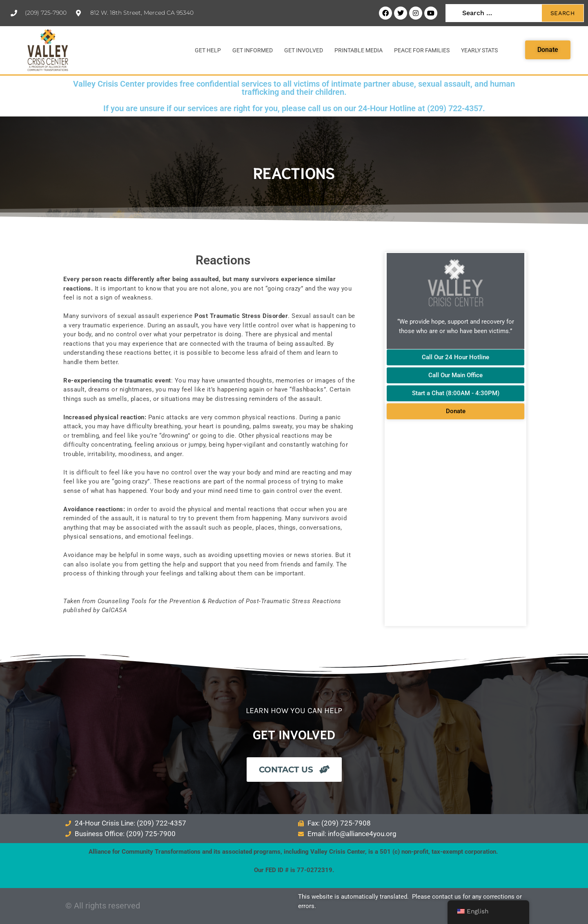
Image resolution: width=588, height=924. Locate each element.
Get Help (208, 50)
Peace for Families (422, 50)
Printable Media (359, 50)
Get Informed (253, 50)
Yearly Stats (479, 50)
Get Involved (304, 50)
